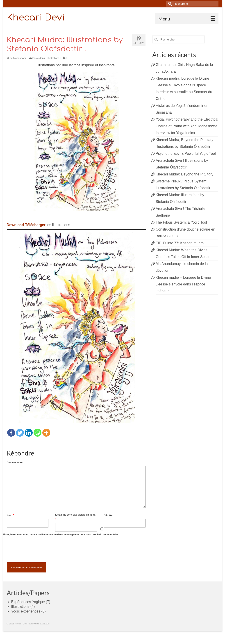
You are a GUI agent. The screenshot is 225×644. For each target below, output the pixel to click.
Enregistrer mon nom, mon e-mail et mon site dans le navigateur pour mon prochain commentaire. (61, 534)
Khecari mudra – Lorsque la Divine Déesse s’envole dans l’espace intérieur (183, 284)
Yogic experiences (26, 611)
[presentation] (41, 549)
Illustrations (53, 58)
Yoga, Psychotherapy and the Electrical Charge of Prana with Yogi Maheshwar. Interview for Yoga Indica (187, 126)
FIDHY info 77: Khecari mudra (180, 243)
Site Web (109, 515)
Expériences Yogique (28, 602)
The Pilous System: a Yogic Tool (181, 222)
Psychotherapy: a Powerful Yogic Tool (186, 154)
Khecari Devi (36, 18)
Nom (10, 515)
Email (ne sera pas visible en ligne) (76, 517)
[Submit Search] (169, 4)
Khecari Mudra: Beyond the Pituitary (184, 174)
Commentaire (15, 462)
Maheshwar (20, 58)
